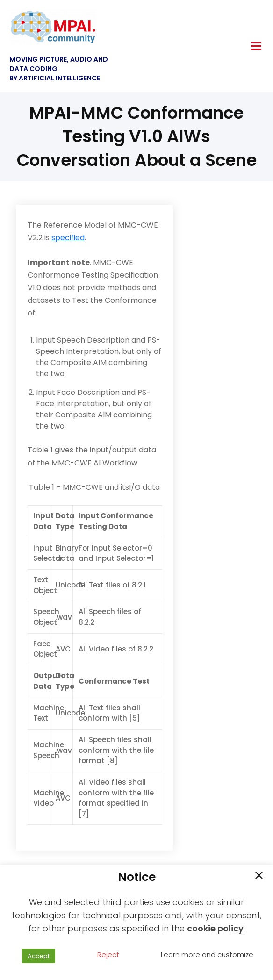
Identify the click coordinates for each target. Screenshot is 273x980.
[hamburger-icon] (256, 46)
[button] (259, 876)
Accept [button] (39, 956)
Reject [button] (108, 955)
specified (68, 238)
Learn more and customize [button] (207, 955)
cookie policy (215, 928)
